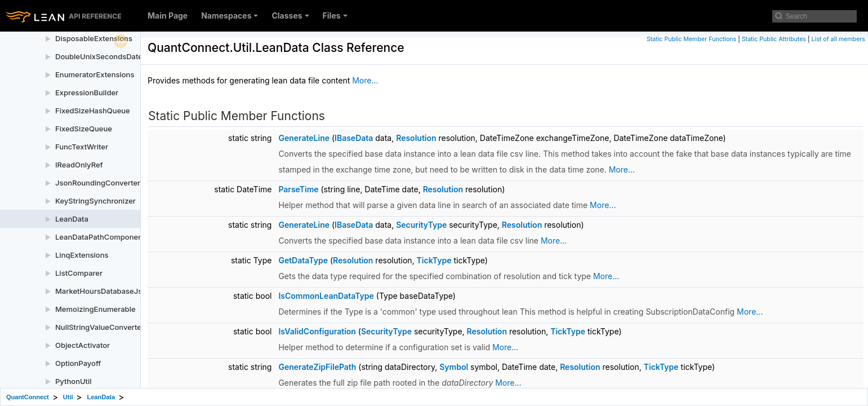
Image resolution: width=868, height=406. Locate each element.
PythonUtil (74, 381)
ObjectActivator (83, 345)
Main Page (168, 16)
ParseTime (298, 189)
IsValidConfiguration (317, 331)
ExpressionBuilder (87, 92)
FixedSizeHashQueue (93, 111)
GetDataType (303, 260)
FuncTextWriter (82, 147)
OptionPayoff (78, 363)
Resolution (416, 138)
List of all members (838, 39)
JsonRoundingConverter (98, 183)
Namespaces (230, 16)
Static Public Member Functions (691, 39)
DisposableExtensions (94, 38)
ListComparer (79, 273)
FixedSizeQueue (84, 129)
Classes (290, 16)
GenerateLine (304, 138)
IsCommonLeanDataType (326, 296)
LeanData (72, 219)
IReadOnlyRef (79, 165)
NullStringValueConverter (100, 327)
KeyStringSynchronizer (95, 201)
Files (335, 16)
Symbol (454, 367)
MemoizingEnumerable (95, 309)
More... (365, 80)
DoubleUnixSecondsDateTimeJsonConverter (133, 56)
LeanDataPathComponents (102, 237)
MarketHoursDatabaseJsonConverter (121, 291)
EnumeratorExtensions (95, 74)
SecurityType (421, 225)
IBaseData (354, 138)
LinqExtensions (82, 255)
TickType (434, 260)
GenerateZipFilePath (317, 367)
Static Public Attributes (774, 39)
